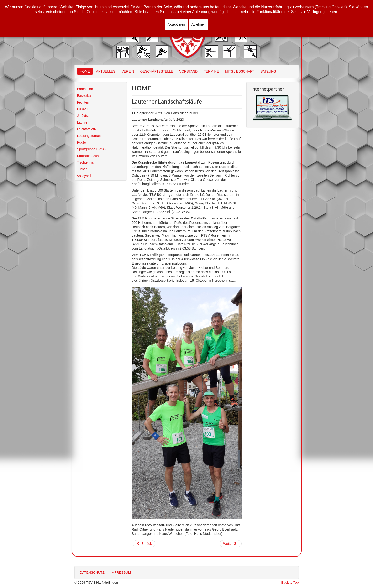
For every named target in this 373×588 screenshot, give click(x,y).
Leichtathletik (87, 129)
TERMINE (211, 71)
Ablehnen (198, 24)
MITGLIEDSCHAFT (240, 71)
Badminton (85, 89)
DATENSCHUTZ (92, 572)
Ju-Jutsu (83, 116)
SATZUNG (268, 71)
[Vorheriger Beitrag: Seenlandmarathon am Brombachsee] (144, 544)
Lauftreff (83, 122)
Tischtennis (85, 162)
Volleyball (84, 176)
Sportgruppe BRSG (92, 149)
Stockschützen (88, 156)
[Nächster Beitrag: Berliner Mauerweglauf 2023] (231, 544)
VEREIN (128, 71)
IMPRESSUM (121, 572)
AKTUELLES (106, 71)
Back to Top (290, 583)
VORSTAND (188, 71)
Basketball (85, 96)
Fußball (83, 109)
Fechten (83, 102)
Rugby (82, 142)
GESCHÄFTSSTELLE (157, 71)
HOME (85, 71)
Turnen (82, 169)
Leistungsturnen (89, 136)
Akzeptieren (176, 24)
